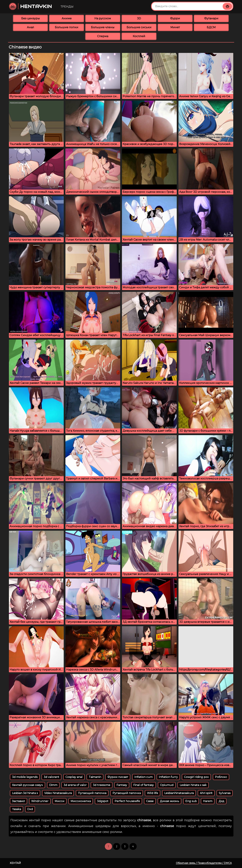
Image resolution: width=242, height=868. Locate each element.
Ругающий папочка (127, 793)
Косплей (139, 36)
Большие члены (103, 27)
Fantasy (122, 785)
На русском (103, 18)
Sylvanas (225, 793)
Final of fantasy (144, 785)
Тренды (67, 7)
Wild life (153, 793)
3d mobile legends (25, 777)
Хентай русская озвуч (27, 785)
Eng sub (191, 801)
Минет (175, 27)
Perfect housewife (127, 801)
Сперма (103, 36)
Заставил (18, 801)
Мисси (60, 801)
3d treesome (102, 785)
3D (139, 18)
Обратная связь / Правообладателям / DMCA (204, 863)
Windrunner (40, 801)
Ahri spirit (206, 793)
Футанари (211, 18)
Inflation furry (168, 777)
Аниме (67, 18)
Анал (30, 27)
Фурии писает (118, 777)
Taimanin (95, 777)
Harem (208, 801)
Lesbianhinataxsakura (179, 793)
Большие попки (67, 27)
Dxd (30, 809)
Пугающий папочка (92, 793)
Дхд (221, 801)
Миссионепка (81, 801)
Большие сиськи (139, 27)
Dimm (53, 785)
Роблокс (221, 777)
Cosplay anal (74, 777)
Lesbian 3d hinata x (25, 793)
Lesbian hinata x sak (193, 785)
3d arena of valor (75, 785)
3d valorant (51, 777)
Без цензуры (30, 18)
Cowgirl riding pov (196, 777)
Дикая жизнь (169, 801)
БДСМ (211, 27)
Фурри (175, 18)
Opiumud (167, 785)
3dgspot (103, 801)
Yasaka (17, 809)
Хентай (15, 863)
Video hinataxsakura (58, 793)
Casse (150, 801)
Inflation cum (143, 777)
